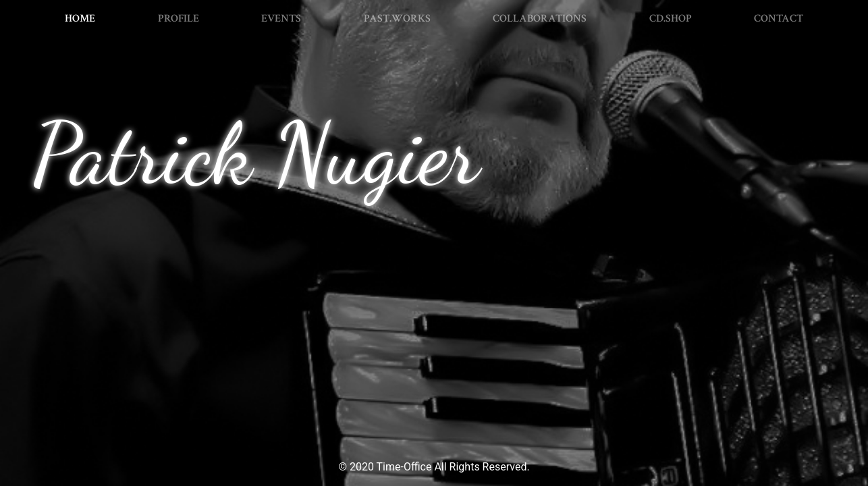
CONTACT (779, 19)
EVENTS (281, 19)
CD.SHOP (671, 19)
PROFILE (179, 19)
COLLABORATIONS (540, 19)
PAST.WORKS (397, 19)
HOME (83, 18)
